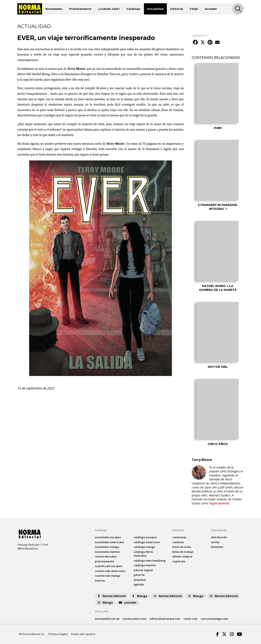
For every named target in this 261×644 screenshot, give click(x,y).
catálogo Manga (144, 547)
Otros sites (102, 611)
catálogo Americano (147, 542)
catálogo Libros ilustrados (143, 554)
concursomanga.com (214, 619)
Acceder (211, 9)
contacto (178, 542)
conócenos (179, 537)
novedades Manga (107, 547)
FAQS (194, 9)
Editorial (177, 9)
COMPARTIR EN (199, 36)
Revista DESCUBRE (106, 556)
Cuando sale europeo (108, 566)
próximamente (104, 561)
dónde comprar (182, 556)
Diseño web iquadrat (83, 634)
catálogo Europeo (145, 537)
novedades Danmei (107, 552)
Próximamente (80, 9)
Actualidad (155, 9)
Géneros (139, 575)
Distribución (219, 530)
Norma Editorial (111, 596)
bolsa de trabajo (183, 552)
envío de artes (182, 547)
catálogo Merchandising (150, 561)
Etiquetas (140, 580)
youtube (127, 602)
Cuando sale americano (110, 571)
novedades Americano (109, 542)
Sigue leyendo (219, 503)
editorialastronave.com (165, 619)
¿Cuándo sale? (109, 9)
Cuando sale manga (108, 576)
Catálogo (133, 9)
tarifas (215, 542)
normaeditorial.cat (107, 619)
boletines (217, 547)
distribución (219, 537)
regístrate (179, 561)
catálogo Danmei (145, 565)
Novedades (54, 9)
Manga (139, 596)
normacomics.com (135, 619)
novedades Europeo (108, 537)
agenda (139, 584)
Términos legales (58, 634)
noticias (100, 581)
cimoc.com (190, 619)
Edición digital (143, 570)
